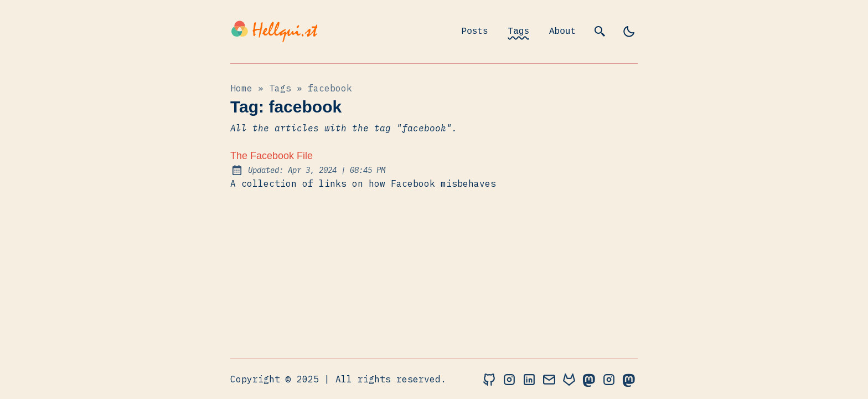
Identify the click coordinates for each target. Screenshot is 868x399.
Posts (475, 32)
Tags (519, 32)
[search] (600, 32)
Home (241, 88)
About (562, 32)
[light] (629, 32)
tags (280, 88)
